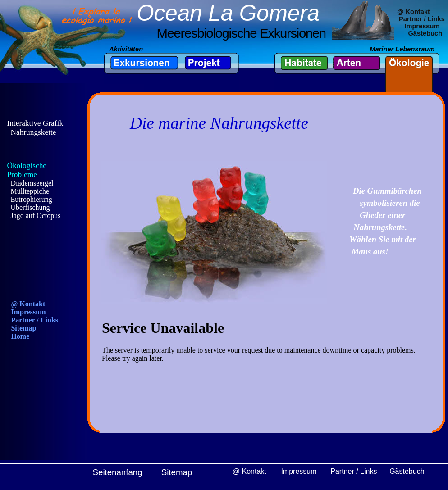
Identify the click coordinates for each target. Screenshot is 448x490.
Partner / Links (422, 19)
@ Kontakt (414, 12)
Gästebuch (425, 33)
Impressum (422, 26)
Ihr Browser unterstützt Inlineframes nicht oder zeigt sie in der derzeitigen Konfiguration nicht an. (43, 222)
